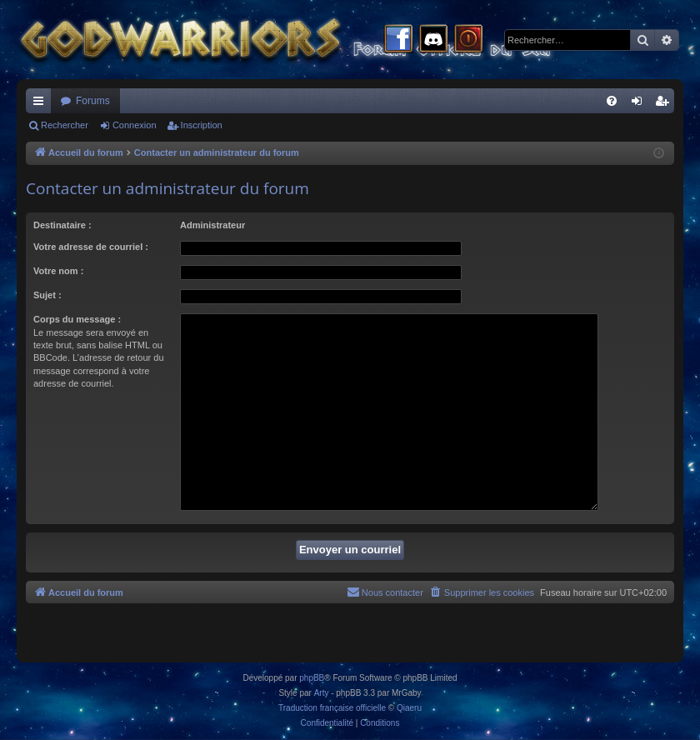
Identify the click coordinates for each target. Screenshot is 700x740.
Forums (93, 101)
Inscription (202, 125)
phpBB (312, 678)
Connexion (135, 125)
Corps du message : (77, 319)
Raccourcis (42, 104)
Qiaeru (409, 708)
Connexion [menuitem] (640, 104)
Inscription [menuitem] (665, 104)
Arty (322, 693)
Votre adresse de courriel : (91, 247)
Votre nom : (58, 271)
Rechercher (65, 125)
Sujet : (47, 295)
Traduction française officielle (332, 708)
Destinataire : (62, 225)
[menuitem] (612, 101)
